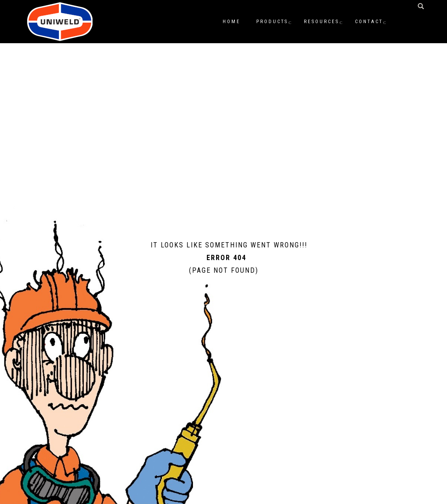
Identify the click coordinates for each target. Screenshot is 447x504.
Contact (369, 22)
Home (232, 22)
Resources (321, 22)
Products (272, 22)
